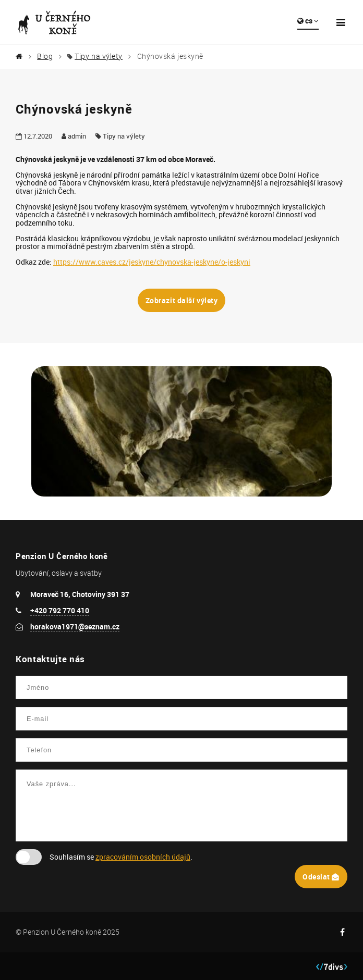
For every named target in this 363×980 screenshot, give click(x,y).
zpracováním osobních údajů (143, 857)
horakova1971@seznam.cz (75, 627)
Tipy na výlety (99, 56)
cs (308, 21)
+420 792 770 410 (60, 610)
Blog (45, 56)
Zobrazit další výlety (182, 300)
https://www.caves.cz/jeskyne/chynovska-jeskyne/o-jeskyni (152, 262)
